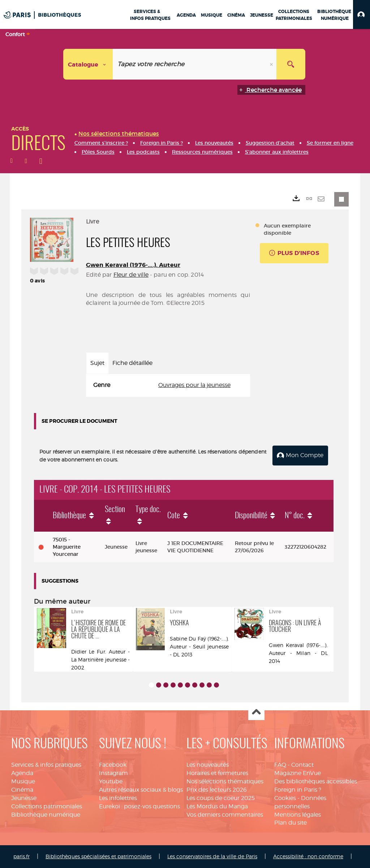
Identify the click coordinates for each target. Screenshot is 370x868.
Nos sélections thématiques (225, 781)
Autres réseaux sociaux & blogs (141, 790)
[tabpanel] (168, 385)
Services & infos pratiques (46, 765)
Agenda (22, 773)
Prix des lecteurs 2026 (217, 790)
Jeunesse (24, 798)
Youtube (111, 781)
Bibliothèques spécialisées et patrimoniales (98, 856)
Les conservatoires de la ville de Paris (212, 856)
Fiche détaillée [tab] (132, 363)
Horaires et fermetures (217, 773)
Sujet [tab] (97, 363)
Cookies (285, 798)
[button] (362, 14)
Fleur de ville (131, 275)
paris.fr (21, 856)
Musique (23, 781)
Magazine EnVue (298, 773)
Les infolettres (118, 798)
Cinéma (22, 790)
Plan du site (291, 823)
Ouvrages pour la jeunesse (194, 385)
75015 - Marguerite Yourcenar (67, 547)
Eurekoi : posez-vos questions (139, 806)
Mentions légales (298, 814)
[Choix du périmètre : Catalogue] (88, 64)
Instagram (113, 773)
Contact (302, 765)
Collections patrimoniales (47, 806)
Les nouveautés (208, 765)
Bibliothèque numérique (46, 814)
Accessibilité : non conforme (308, 856)
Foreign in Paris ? (298, 790)
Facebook (113, 765)
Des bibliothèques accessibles (316, 781)
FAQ (280, 765)
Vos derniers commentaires (225, 814)
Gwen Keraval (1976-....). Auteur (133, 265)
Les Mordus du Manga (217, 806)
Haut (256, 712)
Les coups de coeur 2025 (221, 798)
